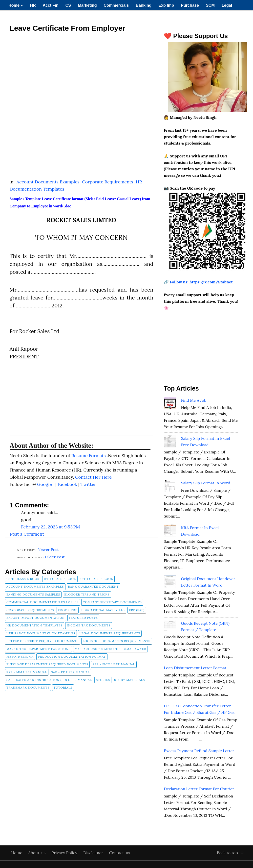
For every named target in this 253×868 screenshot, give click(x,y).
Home (16, 5)
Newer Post (48, 549)
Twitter (88, 484)
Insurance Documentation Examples (41, 633)
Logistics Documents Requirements (117, 641)
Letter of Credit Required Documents (42, 641)
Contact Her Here (93, 477)
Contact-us (120, 853)
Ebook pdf (68, 610)
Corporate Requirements (108, 182)
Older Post (55, 557)
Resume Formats (89, 456)
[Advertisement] (82, 73)
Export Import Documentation (36, 618)
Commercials (116, 5)
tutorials (63, 687)
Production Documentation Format (72, 657)
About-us (37, 853)
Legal (227, 5)
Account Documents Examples (49, 182)
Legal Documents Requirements (110, 633)
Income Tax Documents (89, 625)
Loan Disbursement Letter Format (195, 668)
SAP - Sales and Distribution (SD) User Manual (49, 680)
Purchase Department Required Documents (47, 664)
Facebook (68, 484)
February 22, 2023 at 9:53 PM (51, 527)
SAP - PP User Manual (70, 672)
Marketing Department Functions (38, 649)
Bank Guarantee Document (94, 586)
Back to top (227, 853)
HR (33, 5)
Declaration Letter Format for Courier (199, 789)
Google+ (46, 484)
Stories (103, 680)
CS (68, 5)
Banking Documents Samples (33, 594)
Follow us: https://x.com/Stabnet (201, 282)
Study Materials (129, 680)
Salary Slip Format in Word (205, 483)
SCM (210, 5)
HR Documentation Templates (34, 625)
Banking (144, 5)
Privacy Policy (65, 853)
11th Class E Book (60, 579)
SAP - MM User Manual (27, 672)
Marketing (87, 5)
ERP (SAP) (137, 610)
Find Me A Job (194, 400)
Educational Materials (103, 610)
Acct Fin (51, 5)
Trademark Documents (28, 687)
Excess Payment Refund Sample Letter (199, 751)
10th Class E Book (23, 579)
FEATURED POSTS (83, 618)
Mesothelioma (20, 657)
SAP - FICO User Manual (114, 664)
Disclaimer (94, 853)
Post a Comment (27, 534)
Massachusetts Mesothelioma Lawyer (110, 649)
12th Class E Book (97, 579)
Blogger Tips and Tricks (87, 594)
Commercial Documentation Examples (42, 602)
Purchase (190, 5)
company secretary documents (112, 602)
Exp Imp (166, 5)
